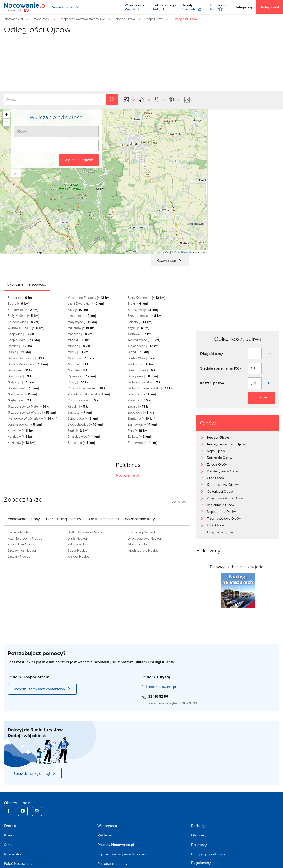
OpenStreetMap (183, 252)
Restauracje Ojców (221, 505)
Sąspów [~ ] (80, 412)
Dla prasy (199, 835)
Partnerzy (199, 845)
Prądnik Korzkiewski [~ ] (89, 394)
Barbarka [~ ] (21, 298)
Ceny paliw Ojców (220, 532)
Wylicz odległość (79, 160)
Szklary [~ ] (140, 322)
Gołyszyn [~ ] (21, 382)
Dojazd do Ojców (219, 458)
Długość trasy (211, 354)
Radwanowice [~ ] (85, 400)
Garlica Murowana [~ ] (28, 364)
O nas (9, 845)
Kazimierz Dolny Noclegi (25, 538)
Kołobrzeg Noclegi (141, 532)
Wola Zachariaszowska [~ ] (151, 388)
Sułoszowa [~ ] (143, 310)
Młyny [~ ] (78, 352)
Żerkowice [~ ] (142, 443)
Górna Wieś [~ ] (23, 388)
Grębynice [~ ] (21, 400)
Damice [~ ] (20, 346)
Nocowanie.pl (127, 475)
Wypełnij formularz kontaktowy (42, 689)
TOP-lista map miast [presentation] (103, 519)
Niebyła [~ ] (79, 370)
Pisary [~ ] (79, 382)
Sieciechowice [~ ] (85, 424)
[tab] (27, 284)
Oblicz (262, 398)
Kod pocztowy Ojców (222, 485)
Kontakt (10, 826)
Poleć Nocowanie (18, 863)
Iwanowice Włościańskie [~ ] (32, 418)
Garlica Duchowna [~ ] (28, 358)
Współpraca (107, 826)
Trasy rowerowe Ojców (224, 518)
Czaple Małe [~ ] (24, 340)
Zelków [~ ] (139, 436)
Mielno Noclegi (139, 544)
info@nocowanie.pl (162, 687)
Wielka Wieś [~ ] (143, 358)
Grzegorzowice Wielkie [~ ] (32, 412)
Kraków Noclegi (79, 556)
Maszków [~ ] (81, 328)
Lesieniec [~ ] (82, 316)
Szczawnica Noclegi (22, 550)
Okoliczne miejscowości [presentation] (27, 284)
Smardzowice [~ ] (84, 436)
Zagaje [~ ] (139, 406)
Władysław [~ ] (143, 376)
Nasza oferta (14, 854)
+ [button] (7, 115)
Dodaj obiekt (269, 7)
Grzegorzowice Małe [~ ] (30, 406)
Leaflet (165, 252)
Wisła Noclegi (78, 538)
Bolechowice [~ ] (23, 322)
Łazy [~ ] (78, 310)
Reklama (105, 835)
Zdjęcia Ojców (217, 464)
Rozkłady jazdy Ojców (223, 471)
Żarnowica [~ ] (142, 424)
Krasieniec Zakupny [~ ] (89, 298)
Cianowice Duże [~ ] (26, 328)
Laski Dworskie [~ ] (86, 304)
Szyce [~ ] (138, 328)
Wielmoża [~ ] (141, 364)
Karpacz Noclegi (19, 532)
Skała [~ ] (78, 431)
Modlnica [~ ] (81, 358)
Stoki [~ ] (138, 304)
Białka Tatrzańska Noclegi (86, 532)
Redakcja (199, 826)
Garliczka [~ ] (21, 370)
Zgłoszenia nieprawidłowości (122, 854)
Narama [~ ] (80, 364)
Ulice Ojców (216, 478)
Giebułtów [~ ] (21, 376)
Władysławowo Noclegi (145, 538)
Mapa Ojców (216, 451)
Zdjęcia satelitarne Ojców (225, 498)
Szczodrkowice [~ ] (145, 316)
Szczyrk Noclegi (19, 556)
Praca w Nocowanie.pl (116, 845)
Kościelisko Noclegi (22, 544)
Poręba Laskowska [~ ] (88, 388)
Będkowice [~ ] (23, 310)
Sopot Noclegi (78, 550)
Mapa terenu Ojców (221, 512)
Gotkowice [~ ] (22, 394)
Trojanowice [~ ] (143, 346)
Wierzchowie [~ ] (143, 370)
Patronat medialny (112, 863)
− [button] (6, 122)
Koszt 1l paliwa (212, 383)
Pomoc (9, 835)
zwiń (179, 502)
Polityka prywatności (208, 854)
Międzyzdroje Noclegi (144, 550)
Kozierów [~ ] (21, 443)
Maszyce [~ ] (80, 334)
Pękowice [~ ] (82, 376)
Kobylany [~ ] (21, 431)
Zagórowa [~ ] (141, 412)
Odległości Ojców (220, 491)
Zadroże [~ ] (141, 400)
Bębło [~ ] (18, 304)
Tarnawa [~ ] (140, 334)
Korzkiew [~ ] (21, 436)
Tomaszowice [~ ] (144, 340)
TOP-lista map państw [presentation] (63, 519)
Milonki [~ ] (79, 340)
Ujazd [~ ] (138, 352)
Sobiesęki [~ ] (81, 443)
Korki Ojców (216, 525)
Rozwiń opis (170, 260)
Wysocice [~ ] (142, 394)
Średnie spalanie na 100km (222, 368)
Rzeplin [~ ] (79, 406)
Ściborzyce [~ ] (83, 418)
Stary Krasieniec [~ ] (146, 298)
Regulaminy (201, 863)
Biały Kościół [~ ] (23, 316)
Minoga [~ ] (79, 346)
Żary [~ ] (138, 431)
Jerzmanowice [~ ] (25, 424)
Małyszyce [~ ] (82, 322)
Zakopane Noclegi (81, 544)
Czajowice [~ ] (21, 334)
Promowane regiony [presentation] (23, 519)
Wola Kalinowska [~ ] (146, 382)
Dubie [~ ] (19, 352)
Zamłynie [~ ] (141, 418)
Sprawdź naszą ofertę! (35, 773)
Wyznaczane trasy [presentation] (140, 519)
